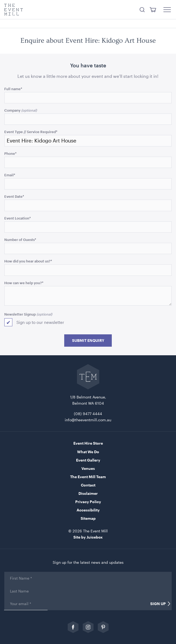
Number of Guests (20, 239)
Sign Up (158, 604)
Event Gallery (88, 460)
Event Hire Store (88, 443)
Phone (10, 153)
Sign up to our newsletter (40, 322)
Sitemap (88, 518)
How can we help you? (24, 283)
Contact (88, 485)
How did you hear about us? (28, 261)
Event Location (18, 218)
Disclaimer (88, 493)
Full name (13, 89)
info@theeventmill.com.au (88, 420)
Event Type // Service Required (31, 132)
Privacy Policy (88, 502)
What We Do (88, 452)
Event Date (14, 196)
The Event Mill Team (88, 477)
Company (12, 110)
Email (10, 175)
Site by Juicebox (88, 537)
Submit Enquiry (88, 341)
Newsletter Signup (20, 314)
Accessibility (88, 510)
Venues (88, 468)
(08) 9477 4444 (88, 414)
